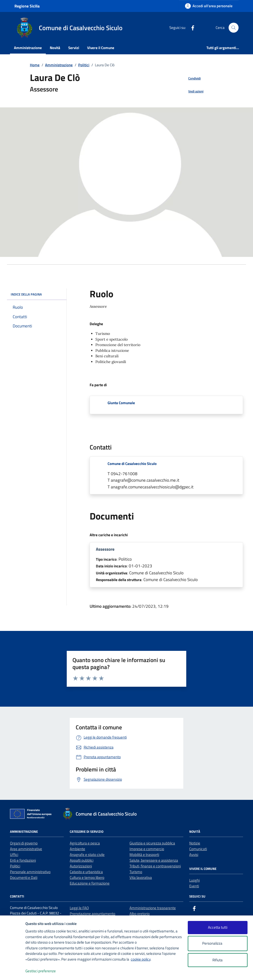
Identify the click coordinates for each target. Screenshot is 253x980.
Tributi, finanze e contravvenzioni (155, 866)
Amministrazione (28, 48)
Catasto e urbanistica (86, 872)
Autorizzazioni (81, 866)
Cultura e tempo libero (87, 877)
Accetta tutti (218, 927)
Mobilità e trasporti (144, 855)
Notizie (195, 843)
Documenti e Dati (24, 877)
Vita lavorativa (141, 877)
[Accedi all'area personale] (209, 6)
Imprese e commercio (147, 849)
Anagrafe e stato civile (87, 855)
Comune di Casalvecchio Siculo (132, 464)
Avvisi (194, 855)
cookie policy (141, 959)
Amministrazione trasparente (153, 908)
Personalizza (218, 943)
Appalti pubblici (82, 860)
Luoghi (194, 880)
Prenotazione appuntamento (93, 914)
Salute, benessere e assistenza (154, 860)
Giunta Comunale (121, 403)
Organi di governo (24, 843)
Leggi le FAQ (79, 908)
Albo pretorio (140, 914)
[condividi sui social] (190, 78)
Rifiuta (218, 960)
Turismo (136, 872)
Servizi (74, 48)
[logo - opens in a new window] (13, 971)
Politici (15, 866)
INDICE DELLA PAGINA (37, 294)
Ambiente (77, 849)
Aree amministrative (26, 849)
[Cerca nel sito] (234, 28)
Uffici (14, 855)
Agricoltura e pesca (85, 843)
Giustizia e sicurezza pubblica (152, 843)
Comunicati (198, 849)
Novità (55, 48)
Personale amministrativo (30, 872)
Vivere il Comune (101, 48)
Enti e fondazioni (23, 860)
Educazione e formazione (90, 883)
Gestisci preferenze (46, 971)
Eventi (194, 886)
